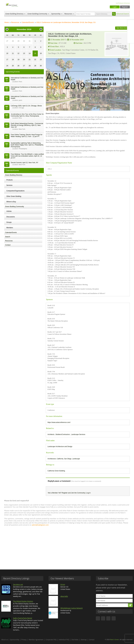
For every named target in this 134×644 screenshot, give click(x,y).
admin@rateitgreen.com (40, 525)
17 (7, 60)
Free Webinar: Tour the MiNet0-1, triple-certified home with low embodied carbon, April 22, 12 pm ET (27, 156)
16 (41, 53)
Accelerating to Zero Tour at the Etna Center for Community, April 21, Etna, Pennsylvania (27, 115)
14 (30, 53)
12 (18, 53)
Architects (51, 434)
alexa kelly (64, 596)
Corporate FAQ (51, 640)
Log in (88, 493)
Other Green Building (14, 196)
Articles (9, 211)
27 (7, 41)
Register (125, 7)
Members (10, 228)
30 (24, 41)
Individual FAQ (64, 640)
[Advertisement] (67, 547)
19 (18, 60)
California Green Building (56, 471)
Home (7, 22)
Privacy (24, 640)
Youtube (131, 40)
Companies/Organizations (15, 191)
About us (5, 640)
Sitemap (84, 640)
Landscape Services (78, 434)
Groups (9, 222)
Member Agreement (36, 640)
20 (24, 60)
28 (13, 41)
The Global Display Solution (23, 601)
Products (9, 180)
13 (24, 53)
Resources (68, 14)
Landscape (76, 459)
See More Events (122, 28)
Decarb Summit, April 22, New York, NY (24, 163)
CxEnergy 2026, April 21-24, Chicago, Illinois (26, 106)
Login (115, 7)
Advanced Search (123, 14)
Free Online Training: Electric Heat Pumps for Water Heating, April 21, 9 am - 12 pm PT (26, 136)
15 (35, 53)
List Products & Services (123, 3)
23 (41, 60)
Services (9, 185)
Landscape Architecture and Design (60, 447)
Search (8, 237)
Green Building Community (37, 14)
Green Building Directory (14, 14)
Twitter (131, 29)
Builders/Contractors (63, 434)
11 (13, 53)
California (60, 459)
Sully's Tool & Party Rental (23, 618)
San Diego (68, 459)
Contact (8, 245)
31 (30, 41)
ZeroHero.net (18, 584)
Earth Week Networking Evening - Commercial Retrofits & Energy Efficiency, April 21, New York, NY (27, 125)
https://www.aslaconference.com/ (59, 422)
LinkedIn (131, 34)
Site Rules (75, 640)
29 (18, 41)
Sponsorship (56, 14)
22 (35, 60)
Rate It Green (114, 639)
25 (13, 66)
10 (7, 53)
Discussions (11, 217)
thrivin (63, 584)
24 (7, 66)
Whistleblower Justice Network (71, 608)
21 (30, 60)
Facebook (131, 23)
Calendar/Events (28, 22)
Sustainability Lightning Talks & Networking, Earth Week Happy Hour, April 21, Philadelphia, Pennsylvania (27, 145)
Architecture (52, 459)
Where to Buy (11, 202)
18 (13, 60)
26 (18, 66)
